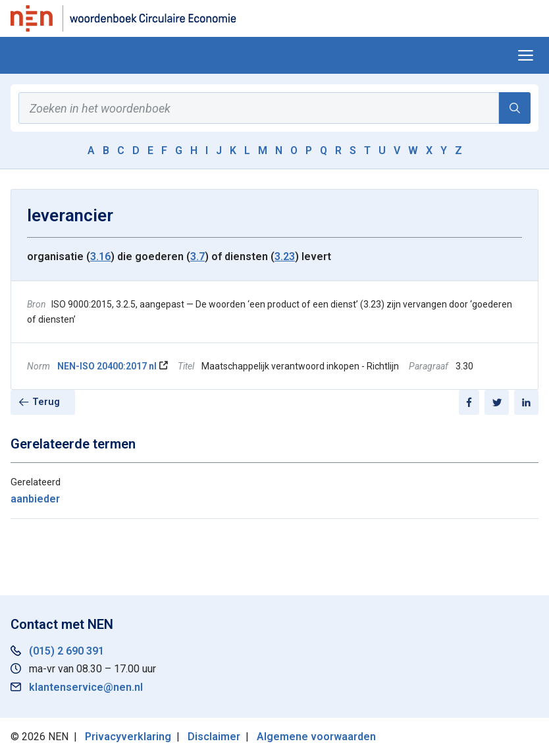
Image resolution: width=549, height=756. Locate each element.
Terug (46, 402)
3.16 (100, 256)
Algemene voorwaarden (316, 737)
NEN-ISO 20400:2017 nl (107, 366)
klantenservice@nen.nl (86, 687)
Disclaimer (214, 737)
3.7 (197, 256)
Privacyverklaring (128, 737)
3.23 (285, 256)
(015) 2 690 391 (66, 651)
